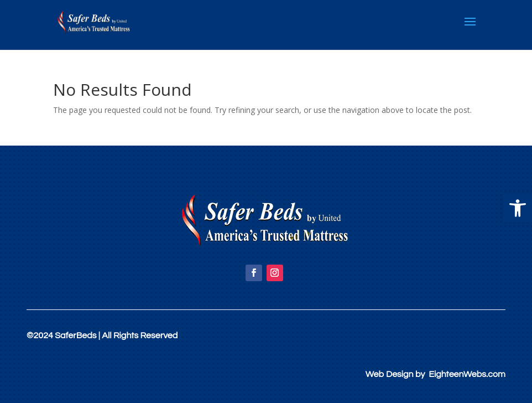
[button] (518, 208)
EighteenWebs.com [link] (467, 374)
